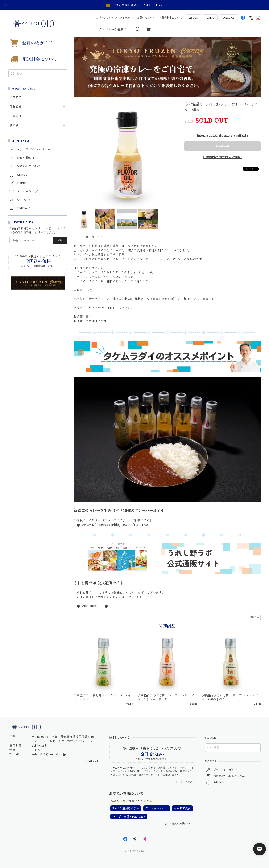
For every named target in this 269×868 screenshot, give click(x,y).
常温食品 (15, 107)
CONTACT (229, 18)
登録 (60, 240)
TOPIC (210, 18)
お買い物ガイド (146, 18)
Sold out (223, 146)
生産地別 (15, 116)
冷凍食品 (15, 97)
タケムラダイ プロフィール (114, 18)
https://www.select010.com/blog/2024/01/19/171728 (111, 525)
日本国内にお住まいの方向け (223, 157)
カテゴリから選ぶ (113, 29)
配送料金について (172, 18)
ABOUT (193, 18)
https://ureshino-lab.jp (91, 606)
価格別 (14, 125)
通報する (254, 617)
